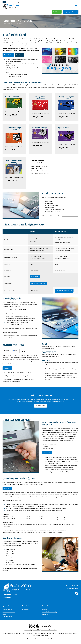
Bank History (46, 614)
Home (4, 24)
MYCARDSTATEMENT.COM (38, 284)
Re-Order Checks (40, 406)
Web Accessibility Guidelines (49, 630)
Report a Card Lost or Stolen (9, 613)
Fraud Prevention (8, 616)
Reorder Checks (7, 610)
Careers (45, 610)
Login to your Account (71, 12)
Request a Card (8, 55)
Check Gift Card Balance (22, 310)
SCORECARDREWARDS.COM (64, 291)
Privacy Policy (28, 630)
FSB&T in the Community (50, 612)
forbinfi (52, 639)
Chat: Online (57, 12)
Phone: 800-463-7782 (72, 586)
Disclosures (26, 610)
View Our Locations (73, 589)
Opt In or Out (47, 452)
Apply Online (35, 276)
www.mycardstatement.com (70, 216)
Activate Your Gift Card (9, 310)
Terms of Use (36, 630)
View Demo (19, 55)
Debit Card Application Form (40, 166)
